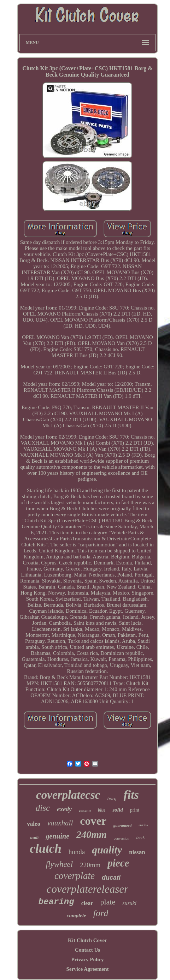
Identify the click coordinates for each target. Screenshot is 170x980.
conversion (122, 838)
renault (85, 811)
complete (77, 915)
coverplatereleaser (87, 889)
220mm (90, 865)
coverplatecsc (68, 795)
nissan (137, 852)
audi (35, 837)
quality (107, 850)
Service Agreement (87, 969)
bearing (56, 902)
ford (101, 913)
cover (93, 821)
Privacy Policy (87, 959)
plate (108, 902)
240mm (92, 834)
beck (141, 837)
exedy (64, 809)
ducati (111, 878)
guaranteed (122, 825)
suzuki (129, 903)
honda (77, 852)
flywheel (60, 864)
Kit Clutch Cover (87, 940)
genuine (57, 836)
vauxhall (60, 823)
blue (102, 810)
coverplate (75, 876)
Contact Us (87, 950)
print (135, 810)
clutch (45, 849)
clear (87, 903)
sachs (143, 825)
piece (118, 863)
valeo (34, 824)
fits (131, 795)
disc (43, 808)
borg (112, 799)
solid (118, 810)
